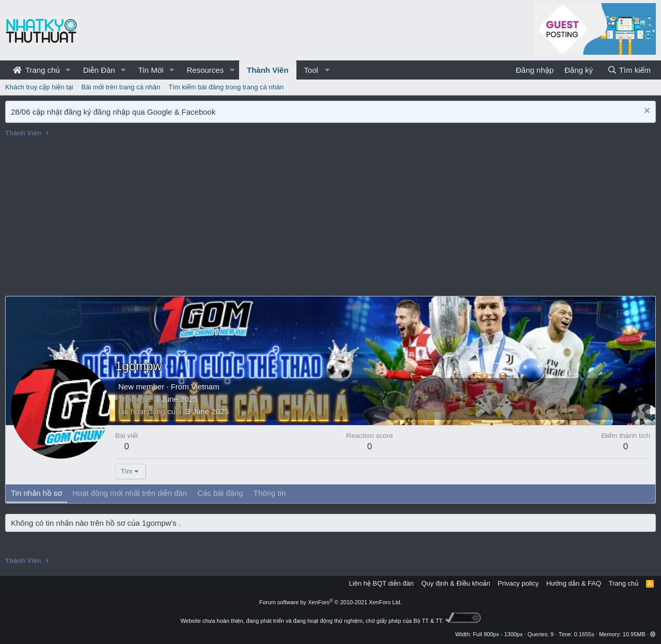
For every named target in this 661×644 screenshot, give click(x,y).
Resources (205, 70)
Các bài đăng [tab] (220, 493)
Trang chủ (36, 70)
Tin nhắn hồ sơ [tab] (36, 493)
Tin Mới (151, 70)
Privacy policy (518, 583)
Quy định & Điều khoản (456, 583)
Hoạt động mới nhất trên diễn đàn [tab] (130, 493)
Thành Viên (268, 70)
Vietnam (205, 387)
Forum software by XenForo (330, 602)
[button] (68, 70)
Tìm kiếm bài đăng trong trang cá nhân (226, 87)
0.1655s (584, 634)
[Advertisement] (330, 218)
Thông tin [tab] (270, 493)
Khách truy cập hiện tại (39, 87)
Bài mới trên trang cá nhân (121, 87)
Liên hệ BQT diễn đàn (382, 583)
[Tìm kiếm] (629, 70)
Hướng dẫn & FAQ (574, 583)
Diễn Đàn (99, 70)
